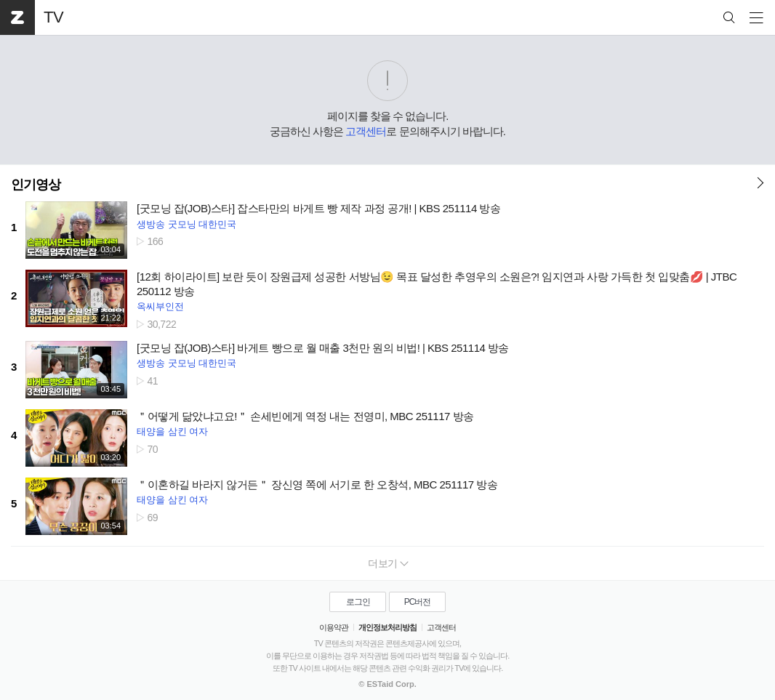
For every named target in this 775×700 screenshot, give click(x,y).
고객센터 (366, 131)
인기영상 (36, 185)
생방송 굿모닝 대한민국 (186, 224)
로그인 (358, 602)
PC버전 (418, 602)
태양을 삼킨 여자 (172, 431)
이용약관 (334, 627)
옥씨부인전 (160, 306)
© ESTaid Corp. (387, 684)
